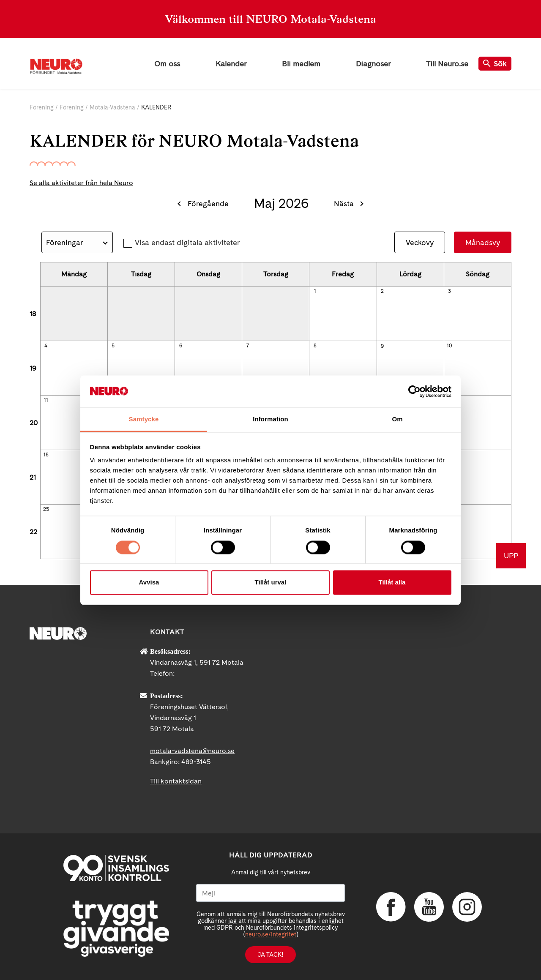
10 (449, 346)
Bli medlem (301, 64)
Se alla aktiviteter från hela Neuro (81, 183)
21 (33, 477)
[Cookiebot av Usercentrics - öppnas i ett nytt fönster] (414, 391)
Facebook (391, 907)
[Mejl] (270, 893)
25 (46, 509)
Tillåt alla (392, 583)
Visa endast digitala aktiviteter (187, 242)
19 (33, 368)
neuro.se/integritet (271, 934)
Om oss (167, 64)
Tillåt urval (271, 583)
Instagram (467, 907)
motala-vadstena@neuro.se (192, 751)
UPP (511, 556)
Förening (42, 107)
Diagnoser (373, 64)
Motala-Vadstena (113, 107)
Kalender (231, 64)
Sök (495, 64)
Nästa (344, 203)
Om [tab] (397, 419)
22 (33, 532)
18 (33, 314)
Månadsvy (483, 242)
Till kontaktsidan (176, 781)
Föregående (208, 203)
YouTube (429, 907)
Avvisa (149, 583)
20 (34, 423)
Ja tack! (270, 955)
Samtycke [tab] (144, 419)
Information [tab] (270, 419)
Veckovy (420, 242)
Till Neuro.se (447, 64)
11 (46, 400)
